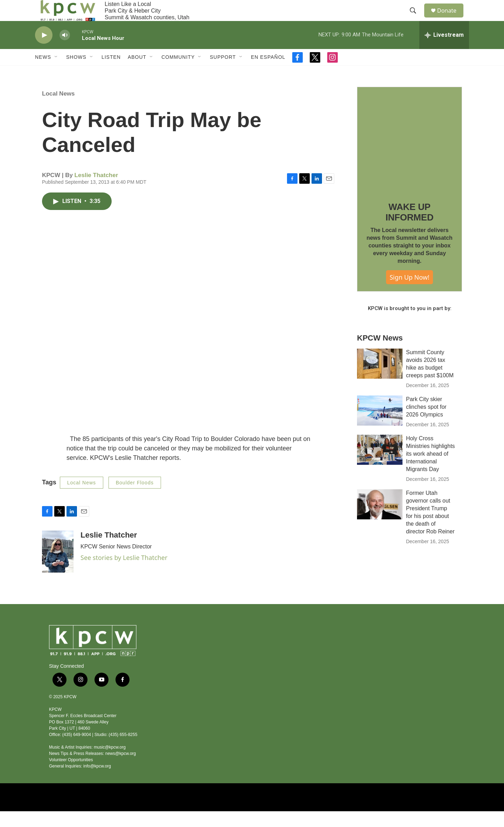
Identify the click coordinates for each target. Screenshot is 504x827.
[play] (44, 51)
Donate (451, 18)
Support (223, 73)
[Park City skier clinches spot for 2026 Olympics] (380, 426)
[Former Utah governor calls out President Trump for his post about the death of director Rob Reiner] (380, 520)
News (43, 73)
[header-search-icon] (416, 19)
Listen (111, 73)
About (137, 73)
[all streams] (444, 51)
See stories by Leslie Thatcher (124, 573)
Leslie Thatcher (96, 191)
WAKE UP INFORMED (409, 228)
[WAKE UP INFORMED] (409, 155)
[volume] (65, 51)
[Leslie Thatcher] (58, 567)
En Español (268, 73)
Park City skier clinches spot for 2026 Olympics (426, 423)
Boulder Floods (135, 498)
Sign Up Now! (409, 293)
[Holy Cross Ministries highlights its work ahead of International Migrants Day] (380, 465)
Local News (58, 109)
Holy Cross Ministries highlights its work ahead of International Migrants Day (430, 469)
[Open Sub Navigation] (56, 73)
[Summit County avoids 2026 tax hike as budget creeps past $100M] (380, 379)
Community (178, 73)
